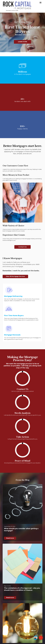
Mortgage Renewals (12, 335)
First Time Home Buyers (14, 316)
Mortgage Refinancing (13, 296)
